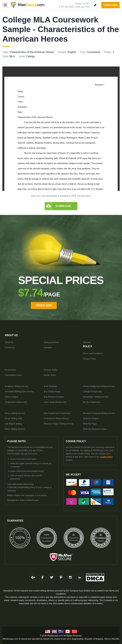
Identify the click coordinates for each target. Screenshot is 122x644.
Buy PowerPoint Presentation (57, 413)
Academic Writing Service (17, 386)
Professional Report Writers (56, 418)
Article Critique (12, 397)
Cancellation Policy (14, 375)
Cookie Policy (106, 457)
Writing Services (51, 342)
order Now (44, 305)
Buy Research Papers (54, 397)
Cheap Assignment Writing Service (99, 386)
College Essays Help (92, 392)
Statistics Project (91, 418)
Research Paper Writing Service (59, 424)
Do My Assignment (91, 402)
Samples (48, 348)
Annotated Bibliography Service (19, 392)
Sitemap (87, 342)
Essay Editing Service (15, 413)
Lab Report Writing (13, 424)
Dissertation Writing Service (96, 397)
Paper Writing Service (15, 429)
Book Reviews (50, 386)
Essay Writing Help (14, 418)
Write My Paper (90, 424)
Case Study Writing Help (55, 402)
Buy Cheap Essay (52, 392)
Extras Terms (50, 375)
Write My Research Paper (95, 429)
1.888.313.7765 (82, 7)
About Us (9, 342)
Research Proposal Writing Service (99, 413)
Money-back (10, 370)
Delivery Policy (51, 370)
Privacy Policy (89, 359)
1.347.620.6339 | (67, 7)
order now (110, 5)
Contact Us (10, 348)
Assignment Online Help (16, 402)
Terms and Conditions (93, 353)
